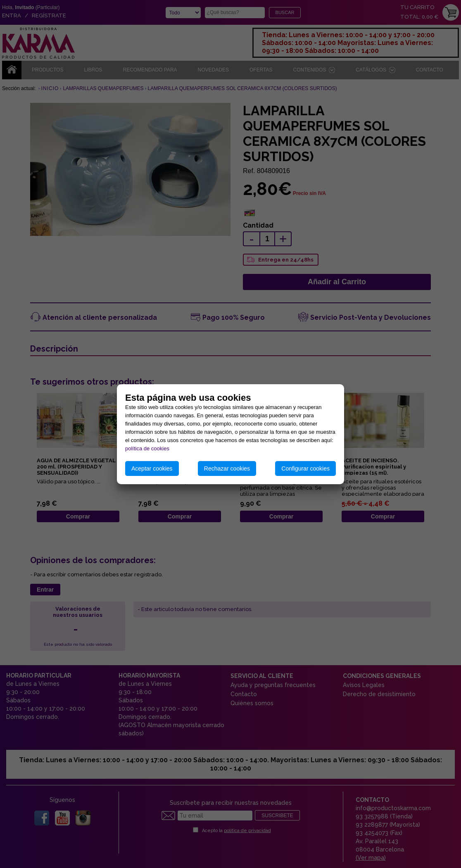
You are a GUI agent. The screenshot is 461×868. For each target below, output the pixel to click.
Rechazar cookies (227, 468)
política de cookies (147, 448)
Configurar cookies (305, 468)
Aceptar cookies (152, 468)
